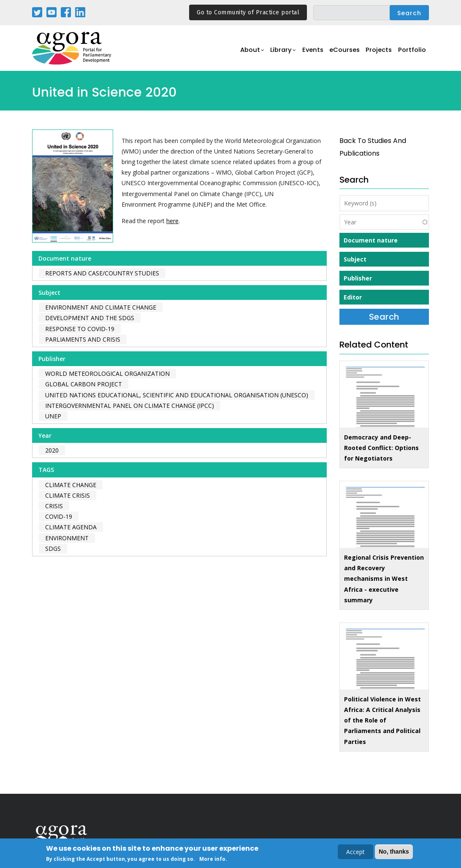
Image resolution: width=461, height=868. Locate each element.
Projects (377, 53)
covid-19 (59, 516)
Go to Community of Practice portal (248, 12)
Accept (355, 853)
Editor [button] (353, 297)
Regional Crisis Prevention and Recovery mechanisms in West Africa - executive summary (384, 579)
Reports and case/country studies (102, 273)
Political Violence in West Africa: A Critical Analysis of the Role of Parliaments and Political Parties (382, 720)
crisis (54, 506)
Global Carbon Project (84, 384)
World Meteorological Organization (107, 373)
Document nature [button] (371, 240)
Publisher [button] (358, 278)
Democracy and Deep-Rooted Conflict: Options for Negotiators (381, 448)
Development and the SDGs (90, 318)
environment (67, 538)
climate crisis (68, 495)
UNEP (53, 416)
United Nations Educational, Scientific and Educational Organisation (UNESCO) (177, 395)
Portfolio (411, 53)
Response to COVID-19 (80, 329)
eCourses (340, 53)
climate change (71, 485)
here (172, 221)
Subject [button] (355, 259)
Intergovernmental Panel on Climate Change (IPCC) (130, 406)
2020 (52, 450)
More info (212, 860)
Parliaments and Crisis (83, 339)
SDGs (53, 549)
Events (306, 53)
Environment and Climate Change (101, 307)
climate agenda (71, 527)
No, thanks (394, 852)
